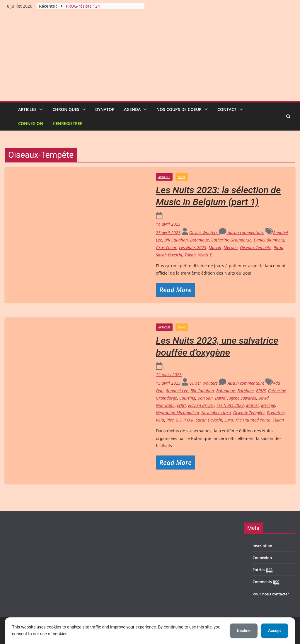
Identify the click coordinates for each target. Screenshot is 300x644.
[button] (40, 109)
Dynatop (105, 109)
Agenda (132, 109)
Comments (266, 582)
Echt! (181, 405)
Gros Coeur (166, 248)
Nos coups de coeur (179, 109)
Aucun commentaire (242, 233)
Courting (187, 398)
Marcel (215, 248)
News (182, 177)
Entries (262, 570)
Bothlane (246, 391)
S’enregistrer (68, 123)
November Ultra (216, 413)
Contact (227, 109)
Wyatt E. (206, 255)
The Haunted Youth (253, 420)
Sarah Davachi (169, 255)
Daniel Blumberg (269, 240)
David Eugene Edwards (236, 398)
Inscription (262, 546)
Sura (229, 420)
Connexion (31, 123)
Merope (231, 248)
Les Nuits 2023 (193, 248)
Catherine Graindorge (231, 240)
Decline (244, 631)
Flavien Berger (201, 405)
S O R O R (185, 420)
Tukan (190, 255)
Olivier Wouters (204, 233)
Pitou (278, 248)
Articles (27, 109)
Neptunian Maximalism (177, 413)
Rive (170, 420)
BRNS (261, 391)
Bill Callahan (176, 240)
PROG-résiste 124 (83, 6)
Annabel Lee (177, 391)
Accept (275, 631)
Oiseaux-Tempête (256, 248)
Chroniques (66, 109)
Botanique (200, 240)
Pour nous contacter (271, 594)
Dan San (205, 398)
